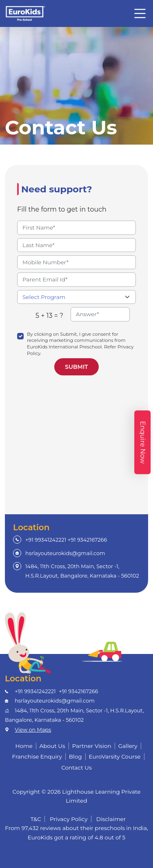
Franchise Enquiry (37, 756)
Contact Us (76, 768)
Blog (75, 756)
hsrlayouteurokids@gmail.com (65, 553)
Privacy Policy (69, 819)
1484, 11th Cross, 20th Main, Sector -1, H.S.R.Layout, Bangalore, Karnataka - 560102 (82, 571)
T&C (36, 819)
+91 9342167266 (87, 540)
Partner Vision (92, 746)
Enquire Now (143, 442)
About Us (52, 746)
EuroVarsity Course (115, 756)
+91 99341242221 (46, 540)
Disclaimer (111, 819)
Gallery (128, 746)
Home (24, 746)
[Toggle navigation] (140, 13)
